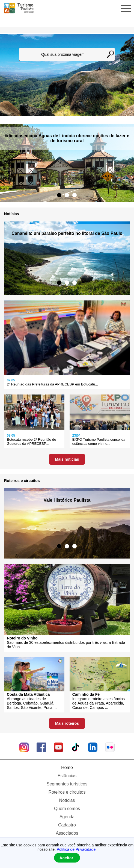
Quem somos (67, 809)
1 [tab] (59, 195)
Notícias (67, 800)
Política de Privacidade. (77, 849)
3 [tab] (75, 195)
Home (67, 768)
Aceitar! (67, 858)
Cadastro (67, 825)
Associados (67, 833)
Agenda (67, 817)
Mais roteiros (67, 723)
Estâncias (67, 776)
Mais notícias (67, 459)
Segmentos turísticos (67, 784)
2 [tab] (67, 195)
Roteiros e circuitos (67, 792)
